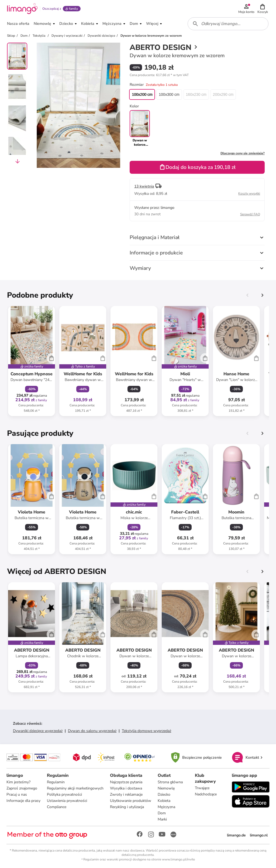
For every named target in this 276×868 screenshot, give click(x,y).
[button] (263, 9)
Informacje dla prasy (23, 801)
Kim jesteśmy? (18, 782)
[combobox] (228, 24)
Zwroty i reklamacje (126, 794)
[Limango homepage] (22, 9)
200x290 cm (223, 94)
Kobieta (164, 801)
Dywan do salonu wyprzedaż (92, 731)
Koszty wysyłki (249, 193)
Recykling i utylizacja (127, 807)
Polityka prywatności (64, 794)
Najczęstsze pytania (126, 782)
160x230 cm (196, 94)
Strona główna (170, 782)
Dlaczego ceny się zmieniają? (243, 153)
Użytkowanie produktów (131, 801)
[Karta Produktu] (32, 361)
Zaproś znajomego (22, 788)
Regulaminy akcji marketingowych (75, 788)
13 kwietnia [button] (144, 186)
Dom (162, 813)
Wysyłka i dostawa (126, 788)
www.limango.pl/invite (178, 859)
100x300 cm (169, 94)
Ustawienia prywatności (67, 801)
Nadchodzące (206, 794)
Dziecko (164, 794)
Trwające (202, 788)
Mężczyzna (166, 807)
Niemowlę (166, 788)
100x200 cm (142, 94)
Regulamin (56, 782)
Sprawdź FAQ (250, 214)
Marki (162, 819)
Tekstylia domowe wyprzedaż (146, 731)
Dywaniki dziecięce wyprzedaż (38, 731)
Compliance (57, 807)
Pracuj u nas (17, 794)
